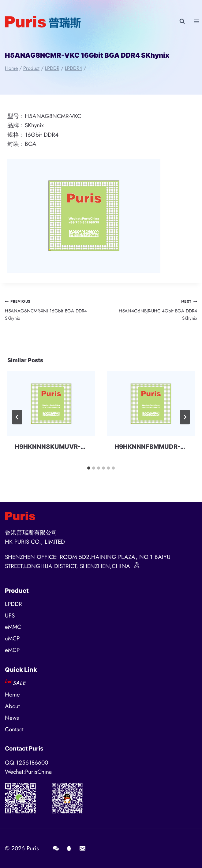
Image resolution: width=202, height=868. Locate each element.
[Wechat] (56, 848)
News (12, 718)
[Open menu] (196, 21)
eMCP (12, 650)
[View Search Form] (182, 21)
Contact (14, 729)
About (12, 706)
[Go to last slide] (17, 417)
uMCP (12, 638)
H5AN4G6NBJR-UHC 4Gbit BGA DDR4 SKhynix (151, 310)
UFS (10, 616)
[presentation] (51, 404)
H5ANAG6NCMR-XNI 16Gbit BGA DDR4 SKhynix (51, 310)
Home (12, 695)
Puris (33, 848)
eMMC (13, 627)
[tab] (89, 468)
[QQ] (69, 848)
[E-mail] (82, 848)
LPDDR (13, 604)
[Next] (185, 417)
